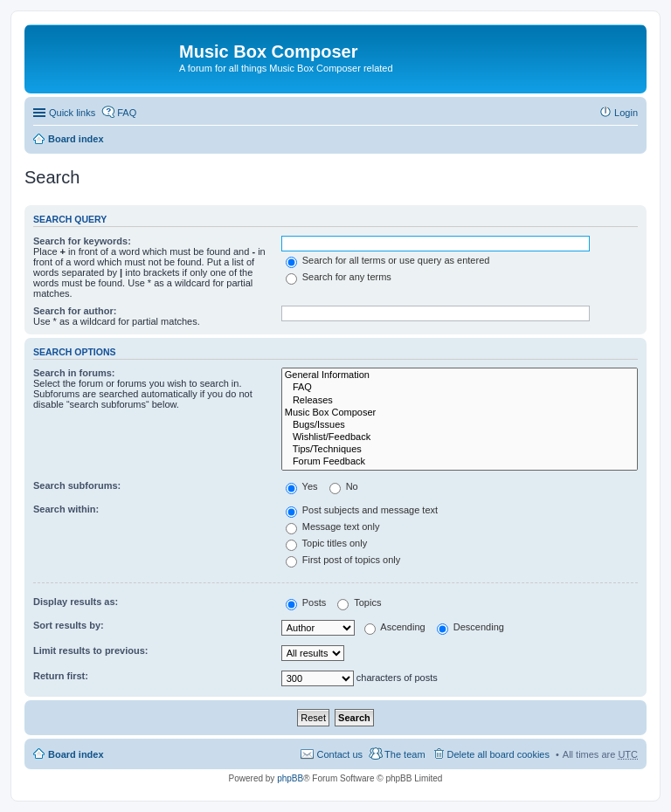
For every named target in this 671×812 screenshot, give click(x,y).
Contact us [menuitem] (339, 754)
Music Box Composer (460, 413)
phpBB (290, 778)
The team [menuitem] (405, 754)
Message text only (333, 526)
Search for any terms (339, 277)
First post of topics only (343, 560)
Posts (306, 602)
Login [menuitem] (626, 113)
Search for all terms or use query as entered (388, 260)
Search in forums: (74, 373)
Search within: (66, 509)
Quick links (72, 113)
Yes (302, 486)
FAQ (460, 388)
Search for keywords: (82, 241)
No (344, 486)
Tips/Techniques (460, 450)
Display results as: (76, 602)
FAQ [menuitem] (127, 113)
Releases (460, 401)
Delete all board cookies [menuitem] (498, 754)
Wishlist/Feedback (460, 437)
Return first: (61, 676)
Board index (76, 139)
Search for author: (75, 311)
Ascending (395, 627)
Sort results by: (69, 625)
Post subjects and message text (362, 510)
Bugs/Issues (460, 425)
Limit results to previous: (90, 650)
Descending (470, 627)
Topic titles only (326, 543)
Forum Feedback (460, 462)
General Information (460, 375)
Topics (359, 602)
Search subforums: (77, 485)
